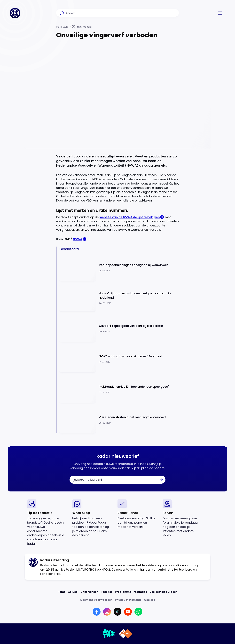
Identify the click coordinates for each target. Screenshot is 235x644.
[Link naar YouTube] (128, 612)
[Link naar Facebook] (97, 612)
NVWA (78, 239)
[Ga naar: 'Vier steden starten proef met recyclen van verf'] (119, 420)
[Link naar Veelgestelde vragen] (164, 592)
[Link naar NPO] (126, 634)
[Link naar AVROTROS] (109, 634)
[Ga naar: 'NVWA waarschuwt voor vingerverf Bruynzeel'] (119, 359)
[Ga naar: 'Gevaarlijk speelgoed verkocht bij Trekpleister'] (119, 329)
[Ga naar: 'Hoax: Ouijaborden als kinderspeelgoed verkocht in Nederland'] (119, 298)
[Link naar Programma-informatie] (131, 592)
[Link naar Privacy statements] (128, 600)
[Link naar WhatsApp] (138, 612)
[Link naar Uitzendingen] (90, 592)
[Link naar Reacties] (107, 592)
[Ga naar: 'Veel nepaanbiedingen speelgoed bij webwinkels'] (119, 268)
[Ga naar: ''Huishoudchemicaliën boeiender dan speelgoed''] (119, 389)
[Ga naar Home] (15, 13)
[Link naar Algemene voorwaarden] (96, 600)
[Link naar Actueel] (73, 592)
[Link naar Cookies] (150, 600)
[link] (47, 523)
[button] (220, 13)
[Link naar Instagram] (107, 612)
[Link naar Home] (62, 592)
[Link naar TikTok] (117, 612)
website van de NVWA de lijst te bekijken (130, 217)
